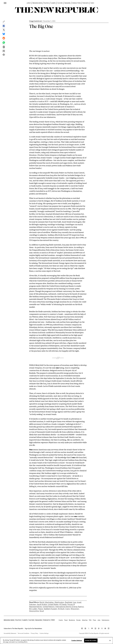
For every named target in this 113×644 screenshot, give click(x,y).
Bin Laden (33, 609)
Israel (79, 602)
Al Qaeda (63, 604)
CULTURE (60, 3)
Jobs (99, 620)
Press (94, 620)
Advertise (85, 620)
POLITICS (46, 3)
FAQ (90, 620)
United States (53, 604)
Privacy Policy (34, 633)
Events (61, 620)
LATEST (29, 3)
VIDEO (92, 3)
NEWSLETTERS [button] (76, 3)
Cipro (68, 609)
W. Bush (61, 609)
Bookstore (72, 620)
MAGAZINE (68, 3)
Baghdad (69, 602)
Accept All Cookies (91, 640)
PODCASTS (86, 3)
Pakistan (33, 604)
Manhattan (49, 602)
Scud (42, 611)
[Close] (110, 640)
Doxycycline (34, 611)
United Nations (49, 607)
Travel (66, 620)
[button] (4, 22)
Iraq (75, 602)
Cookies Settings (44, 633)
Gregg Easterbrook (35, 21)
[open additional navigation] (5, 3)
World (42, 602)
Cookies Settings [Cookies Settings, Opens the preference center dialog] (77, 640)
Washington (59, 602)
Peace (40, 609)
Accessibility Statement (10, 633)
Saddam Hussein (50, 609)
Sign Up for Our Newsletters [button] (33, 629)
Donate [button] (78, 620)
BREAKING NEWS (37, 3)
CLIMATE (53, 3)
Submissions (105, 620)
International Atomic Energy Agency (70, 607)
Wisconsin (75, 609)
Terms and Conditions (23, 633)
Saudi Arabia (42, 604)
